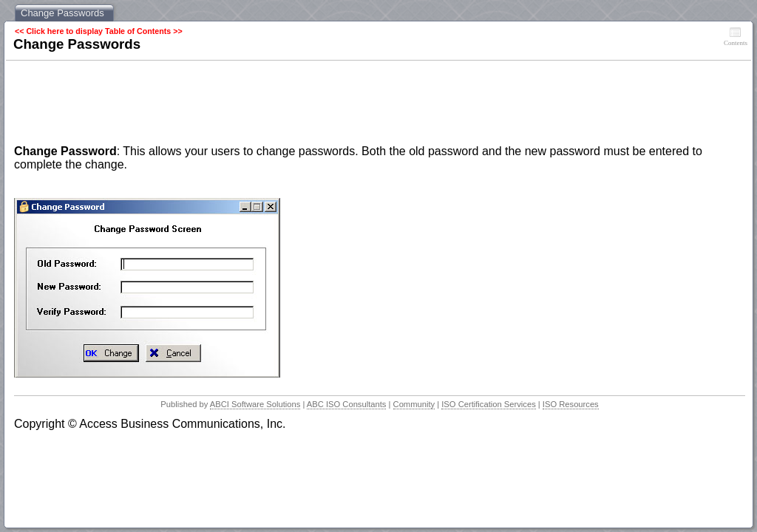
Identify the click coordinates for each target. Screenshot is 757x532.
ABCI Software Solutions (255, 404)
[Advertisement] (283, 104)
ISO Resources (571, 404)
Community (414, 404)
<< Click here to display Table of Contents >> (99, 31)
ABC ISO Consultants (347, 404)
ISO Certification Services (488, 404)
